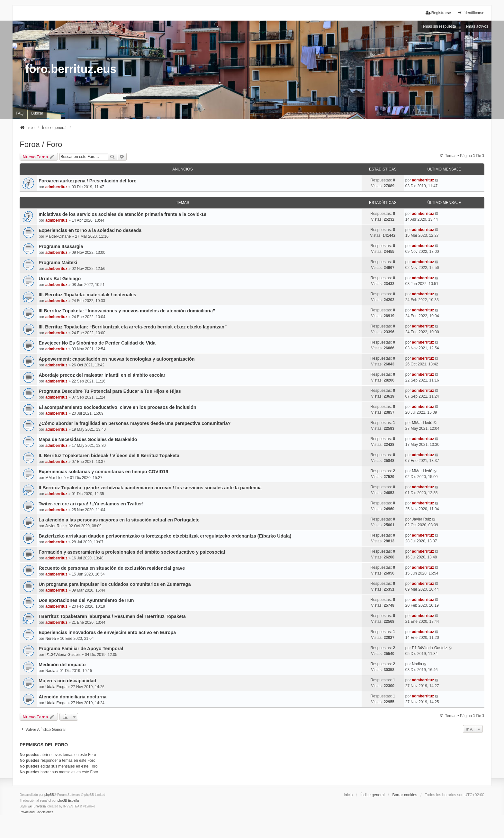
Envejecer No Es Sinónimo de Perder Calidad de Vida (97, 343)
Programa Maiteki (58, 262)
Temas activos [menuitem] (476, 26)
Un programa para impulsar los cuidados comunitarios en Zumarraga (115, 584)
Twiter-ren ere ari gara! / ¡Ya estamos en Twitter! (91, 504)
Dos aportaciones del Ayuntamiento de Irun (86, 600)
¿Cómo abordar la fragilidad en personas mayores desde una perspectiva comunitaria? (135, 423)
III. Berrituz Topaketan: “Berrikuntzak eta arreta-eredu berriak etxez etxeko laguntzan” (133, 327)
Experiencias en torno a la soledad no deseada (90, 230)
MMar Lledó (422, 423)
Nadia (50, 671)
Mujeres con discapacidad (67, 681)
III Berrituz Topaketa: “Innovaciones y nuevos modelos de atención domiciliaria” (127, 311)
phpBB (49, 795)
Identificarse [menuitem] (471, 13)
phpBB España (68, 801)
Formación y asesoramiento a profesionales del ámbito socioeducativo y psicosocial (132, 552)
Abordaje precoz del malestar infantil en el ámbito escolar (102, 375)
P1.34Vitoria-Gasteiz (63, 655)
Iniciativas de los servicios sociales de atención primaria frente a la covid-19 (122, 214)
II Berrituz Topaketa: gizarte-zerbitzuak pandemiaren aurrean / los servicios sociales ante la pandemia (150, 488)
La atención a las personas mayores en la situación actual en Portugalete (119, 520)
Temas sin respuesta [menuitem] (438, 26)
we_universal (37, 806)
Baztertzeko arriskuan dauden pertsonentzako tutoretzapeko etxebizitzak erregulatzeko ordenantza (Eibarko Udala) (165, 536)
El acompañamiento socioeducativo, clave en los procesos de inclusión (117, 407)
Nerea (51, 639)
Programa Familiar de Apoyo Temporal (81, 649)
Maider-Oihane (58, 236)
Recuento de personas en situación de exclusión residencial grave (112, 568)
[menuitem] (27, 812)
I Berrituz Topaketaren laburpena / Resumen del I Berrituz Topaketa (112, 616)
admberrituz (56, 187)
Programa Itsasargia (61, 246)
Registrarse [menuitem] (438, 13)
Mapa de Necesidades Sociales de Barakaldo (88, 439)
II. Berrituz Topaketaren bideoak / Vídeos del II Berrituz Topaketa (109, 456)
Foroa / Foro (41, 144)
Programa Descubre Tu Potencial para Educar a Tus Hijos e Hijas (110, 391)
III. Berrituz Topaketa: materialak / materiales (87, 295)
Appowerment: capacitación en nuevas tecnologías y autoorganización (117, 359)
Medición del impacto (62, 665)
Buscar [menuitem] (37, 113)
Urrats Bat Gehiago (60, 279)
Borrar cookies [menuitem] (405, 795)
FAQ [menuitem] (20, 113)
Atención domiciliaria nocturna (72, 697)
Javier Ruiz (55, 526)
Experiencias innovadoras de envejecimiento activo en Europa (107, 632)
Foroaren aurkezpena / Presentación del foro (88, 181)
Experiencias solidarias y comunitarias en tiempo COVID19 (103, 472)
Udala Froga (56, 687)
